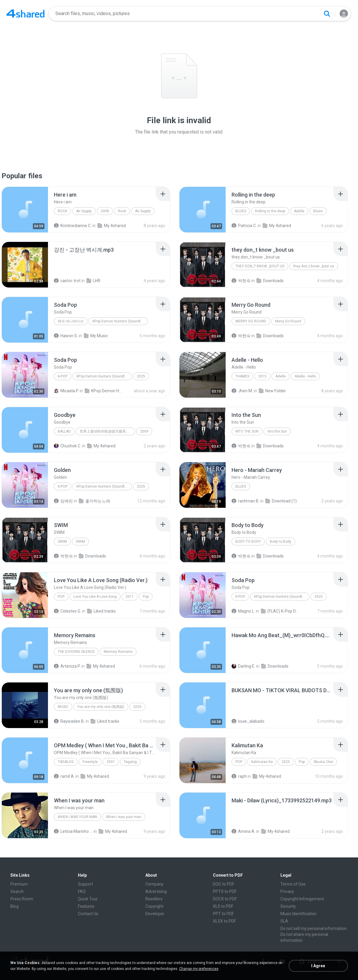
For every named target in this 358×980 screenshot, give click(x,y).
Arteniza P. (67, 666)
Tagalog (66, 762)
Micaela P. (66, 391)
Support (85, 884)
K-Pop (63, 376)
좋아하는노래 (94, 501)
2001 (111, 762)
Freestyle (90, 762)
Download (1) (281, 501)
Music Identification (298, 914)
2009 (144, 431)
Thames (242, 376)
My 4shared (112, 226)
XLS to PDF (223, 906)
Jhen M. (242, 391)
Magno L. (243, 611)
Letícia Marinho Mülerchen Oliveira (73, 831)
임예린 (63, 501)
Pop (61, 597)
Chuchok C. (68, 446)
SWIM (62, 542)
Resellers (154, 899)
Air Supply (84, 211)
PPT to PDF (223, 914)
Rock (62, 211)
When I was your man (77, 817)
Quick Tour (88, 899)
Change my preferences (199, 969)
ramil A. (64, 776)
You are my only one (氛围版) (101, 707)
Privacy (287, 891)
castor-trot (67, 281)
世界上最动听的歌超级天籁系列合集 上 (107, 431)
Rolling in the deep (270, 211)
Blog (15, 906)
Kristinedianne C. (73, 226)
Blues (241, 211)
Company (154, 884)
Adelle (299, 211)
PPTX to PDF (225, 891)
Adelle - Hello (305, 376)
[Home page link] (25, 14)
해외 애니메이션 (71, 321)
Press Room (22, 899)
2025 (141, 376)
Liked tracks (101, 611)
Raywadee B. (69, 721)
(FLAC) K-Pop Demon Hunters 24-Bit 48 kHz (280, 611)
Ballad (64, 431)
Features (86, 906)
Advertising (156, 891)
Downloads (270, 281)
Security (288, 906)
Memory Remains (118, 652)
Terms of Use (293, 884)
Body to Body (248, 542)
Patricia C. (244, 226)
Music (63, 707)
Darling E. (243, 666)
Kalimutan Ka (262, 762)
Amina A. (243, 831)
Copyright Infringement (302, 899)
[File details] (25, 210)
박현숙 (241, 281)
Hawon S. (66, 336)
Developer (155, 914)
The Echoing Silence (76, 652)
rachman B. (245, 501)
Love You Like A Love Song (95, 597)
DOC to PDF (224, 884)
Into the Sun (247, 431)
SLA (284, 921)
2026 (137, 707)
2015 (262, 376)
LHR (93, 281)
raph (239, 776)
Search (17, 891)
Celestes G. (68, 611)
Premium (19, 884)
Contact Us (88, 914)
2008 (105, 211)
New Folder (272, 391)
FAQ (82, 891)
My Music (96, 336)
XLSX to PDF (224, 921)
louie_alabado (248, 721)
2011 (130, 597)
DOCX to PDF (225, 899)
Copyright (154, 906)
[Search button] (327, 14)
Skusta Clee (323, 762)
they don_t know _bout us (260, 266)
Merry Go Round (251, 321)
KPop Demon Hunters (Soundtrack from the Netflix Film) (120, 321)
